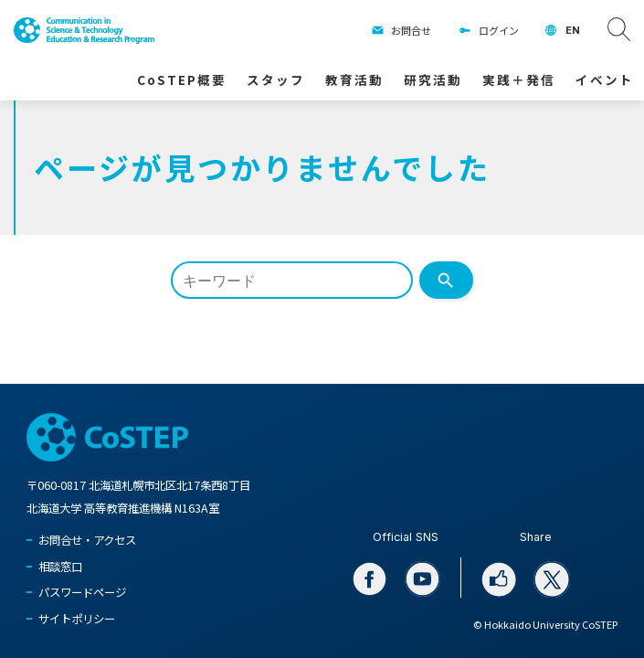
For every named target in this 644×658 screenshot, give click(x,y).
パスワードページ (82, 592)
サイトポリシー (77, 619)
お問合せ (411, 30)
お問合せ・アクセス (87, 540)
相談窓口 (60, 567)
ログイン (499, 30)
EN (573, 30)
